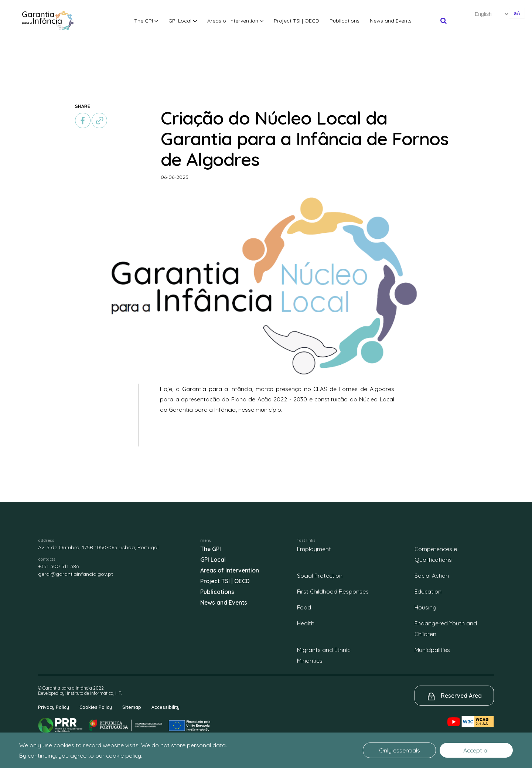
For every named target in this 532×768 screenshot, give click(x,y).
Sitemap (132, 707)
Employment (314, 549)
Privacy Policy (54, 707)
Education (428, 591)
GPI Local (183, 21)
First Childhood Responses (333, 591)
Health (306, 623)
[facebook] (83, 120)
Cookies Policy (96, 707)
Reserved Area (461, 696)
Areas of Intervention (236, 21)
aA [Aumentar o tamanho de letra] (517, 13)
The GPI (146, 21)
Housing (425, 607)
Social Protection (320, 575)
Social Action (432, 575)
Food (304, 607)
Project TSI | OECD (296, 21)
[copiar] (99, 120)
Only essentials (400, 750)
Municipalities (432, 650)
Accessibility (166, 707)
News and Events (391, 21)
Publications (345, 21)
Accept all (476, 750)
